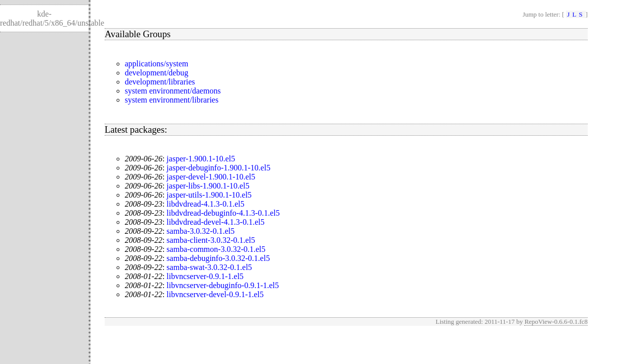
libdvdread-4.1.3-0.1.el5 (206, 204)
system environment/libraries (172, 100)
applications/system (156, 64)
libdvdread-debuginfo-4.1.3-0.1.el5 (223, 213)
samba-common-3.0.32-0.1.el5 (216, 249)
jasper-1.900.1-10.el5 (201, 159)
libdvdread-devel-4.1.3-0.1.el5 (216, 222)
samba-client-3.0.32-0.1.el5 (211, 240)
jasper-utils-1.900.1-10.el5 (209, 195)
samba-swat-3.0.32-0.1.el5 (209, 267)
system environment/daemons (173, 91)
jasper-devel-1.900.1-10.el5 (211, 177)
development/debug (156, 73)
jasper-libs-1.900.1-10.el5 (208, 186)
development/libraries (160, 82)
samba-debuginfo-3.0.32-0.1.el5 (218, 258)
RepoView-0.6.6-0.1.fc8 (556, 322)
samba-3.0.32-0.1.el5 (200, 231)
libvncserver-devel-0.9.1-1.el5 (215, 294)
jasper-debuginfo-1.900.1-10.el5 (218, 168)
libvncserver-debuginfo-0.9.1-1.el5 (223, 285)
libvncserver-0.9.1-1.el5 (205, 276)
